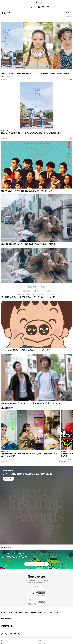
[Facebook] (39, 7)
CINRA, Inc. (9, 626)
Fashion (57, 612)
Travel (51, 612)
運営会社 (39, 641)
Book (31, 612)
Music (3, 612)
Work (46, 612)
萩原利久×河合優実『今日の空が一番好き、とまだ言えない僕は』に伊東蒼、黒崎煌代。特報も (35, 73)
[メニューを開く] (71, 2)
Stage (26, 612)
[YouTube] (43, 7)
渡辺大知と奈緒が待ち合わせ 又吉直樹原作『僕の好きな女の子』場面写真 (28, 244)
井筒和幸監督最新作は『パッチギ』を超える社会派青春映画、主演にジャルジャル (31, 403)
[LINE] (48, 7)
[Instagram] (35, 7)
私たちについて (5, 641)
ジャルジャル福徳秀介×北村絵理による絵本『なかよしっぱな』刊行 (26, 350)
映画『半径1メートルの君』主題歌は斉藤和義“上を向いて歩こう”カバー (27, 191)
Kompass (8, 619)
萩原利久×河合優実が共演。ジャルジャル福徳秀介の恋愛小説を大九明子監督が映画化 (32, 133)
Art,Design (10, 612)
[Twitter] (31, 7)
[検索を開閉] (68, 2)
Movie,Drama (19, 612)
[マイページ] (2, 2)
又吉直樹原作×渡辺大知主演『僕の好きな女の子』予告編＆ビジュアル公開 (28, 297)
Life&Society (38, 612)
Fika (3, 619)
